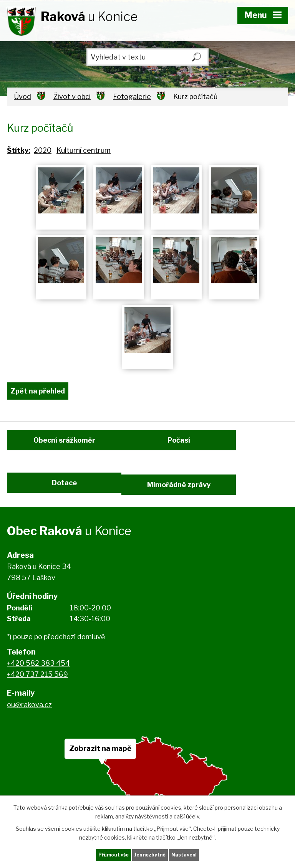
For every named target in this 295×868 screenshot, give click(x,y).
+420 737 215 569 (37, 695)
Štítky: (19, 150)
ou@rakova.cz (29, 725)
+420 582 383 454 (38, 684)
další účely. (187, 814)
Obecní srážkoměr (64, 448)
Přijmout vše (109, 854)
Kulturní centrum (84, 150)
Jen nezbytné (151, 854)
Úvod (22, 97)
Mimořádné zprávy (186, 499)
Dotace (64, 499)
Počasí (186, 448)
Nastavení (190, 854)
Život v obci (72, 97)
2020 (43, 150)
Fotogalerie (132, 97)
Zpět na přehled (38, 391)
